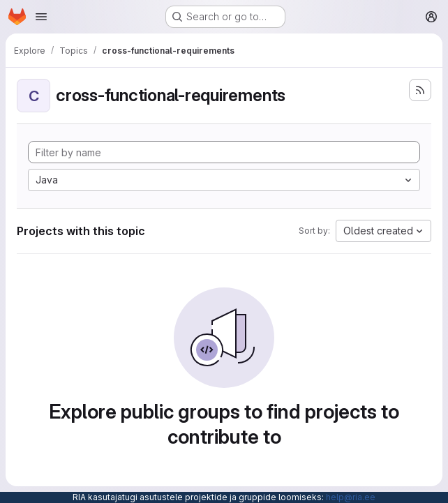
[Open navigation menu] (41, 17)
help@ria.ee (351, 497)
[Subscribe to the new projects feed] (420, 90)
